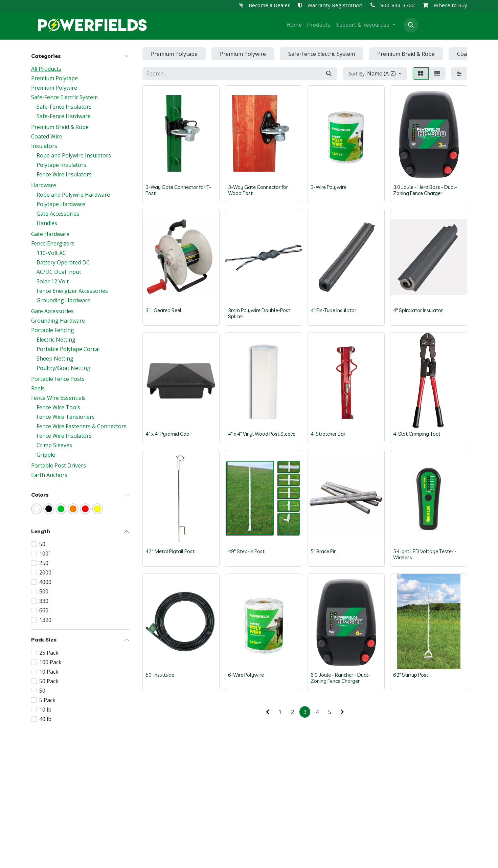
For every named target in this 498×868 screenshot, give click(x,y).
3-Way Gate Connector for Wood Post (258, 190)
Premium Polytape (54, 78)
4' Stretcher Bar (328, 434)
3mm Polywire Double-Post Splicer (259, 313)
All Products (46, 69)
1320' (46, 620)
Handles (47, 223)
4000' (46, 582)
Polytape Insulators (61, 165)
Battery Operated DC (63, 262)
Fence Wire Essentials (58, 398)
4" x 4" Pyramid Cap (167, 434)
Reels (38, 388)
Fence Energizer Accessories (72, 291)
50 (42, 691)
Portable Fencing (53, 330)
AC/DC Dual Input (59, 272)
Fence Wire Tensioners (66, 417)
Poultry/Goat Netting (63, 368)
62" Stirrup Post (411, 675)
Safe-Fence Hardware (64, 116)
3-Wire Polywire (329, 187)
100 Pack (50, 662)
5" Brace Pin (324, 551)
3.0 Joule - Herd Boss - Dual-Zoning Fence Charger (425, 190)
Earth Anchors (49, 475)
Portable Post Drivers (59, 465)
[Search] (329, 73)
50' (43, 544)
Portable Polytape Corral (68, 349)
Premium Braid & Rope (60, 127)
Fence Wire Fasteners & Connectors (82, 426)
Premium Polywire (54, 88)
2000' (46, 572)
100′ (44, 554)
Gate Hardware (50, 234)
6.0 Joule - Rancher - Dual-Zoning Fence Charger (340, 678)
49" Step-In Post (246, 551)
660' (44, 610)
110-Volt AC (51, 253)
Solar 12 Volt (53, 281)
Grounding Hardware (63, 300)
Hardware (44, 185)
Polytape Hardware (61, 204)
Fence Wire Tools (58, 407)
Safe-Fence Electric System (64, 97)
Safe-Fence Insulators (64, 107)
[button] (411, 25)
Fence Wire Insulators (64, 174)
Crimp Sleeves (54, 445)
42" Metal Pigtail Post (170, 551)
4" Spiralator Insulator (418, 310)
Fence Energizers (53, 243)
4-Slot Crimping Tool (417, 434)
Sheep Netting (55, 359)
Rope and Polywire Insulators (74, 155)
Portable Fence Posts (58, 379)
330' (44, 601)
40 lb (45, 719)
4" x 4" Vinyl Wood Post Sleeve (262, 434)
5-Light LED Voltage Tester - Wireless (425, 554)
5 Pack (47, 700)
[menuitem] (294, 25)
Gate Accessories (58, 214)
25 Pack (49, 653)
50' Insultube (160, 675)
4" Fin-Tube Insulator (333, 310)
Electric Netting (56, 340)
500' (44, 591)
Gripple (46, 455)
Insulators (44, 146)
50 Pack (49, 681)
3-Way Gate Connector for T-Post (178, 190)
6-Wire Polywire (246, 675)
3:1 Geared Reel (163, 310)
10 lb (45, 710)
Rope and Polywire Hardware (73, 195)
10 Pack (49, 672)
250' (44, 563)
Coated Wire (47, 136)
